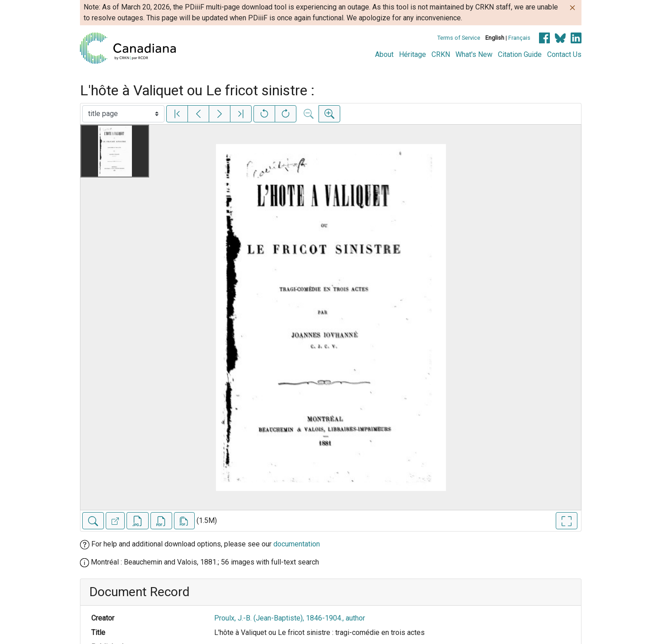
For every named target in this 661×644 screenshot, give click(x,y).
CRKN (441, 54)
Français (519, 38)
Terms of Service (459, 38)
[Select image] (123, 114)
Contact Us (564, 54)
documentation (297, 544)
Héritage (413, 54)
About (384, 54)
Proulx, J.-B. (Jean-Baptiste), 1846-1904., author (290, 618)
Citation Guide (520, 54)
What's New (474, 54)
